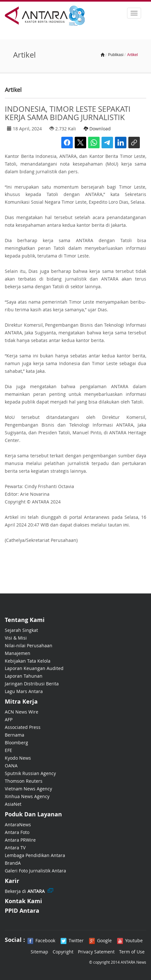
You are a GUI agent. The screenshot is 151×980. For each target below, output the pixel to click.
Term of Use (132, 952)
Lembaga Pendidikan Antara (35, 855)
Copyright (63, 952)
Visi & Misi (16, 638)
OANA (11, 766)
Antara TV (15, 848)
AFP (9, 719)
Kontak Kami (23, 901)
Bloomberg (16, 743)
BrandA (13, 863)
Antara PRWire (20, 840)
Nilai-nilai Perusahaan (29, 645)
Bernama (15, 735)
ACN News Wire (22, 712)
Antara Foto (17, 832)
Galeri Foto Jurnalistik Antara (35, 871)
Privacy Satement (96, 952)
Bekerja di (25, 891)
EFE (8, 750)
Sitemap (39, 952)
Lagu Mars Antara (24, 691)
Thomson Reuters (24, 781)
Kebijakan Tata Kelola (28, 661)
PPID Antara (22, 911)
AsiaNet (13, 804)
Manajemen (18, 653)
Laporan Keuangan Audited (34, 668)
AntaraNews (18, 825)
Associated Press (23, 727)
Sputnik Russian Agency (30, 773)
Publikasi (116, 55)
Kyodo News (18, 758)
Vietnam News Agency (28, 789)
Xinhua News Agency (27, 796)
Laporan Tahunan (24, 676)
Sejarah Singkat (21, 630)
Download (97, 129)
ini (126, 525)
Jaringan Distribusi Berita (32, 684)
